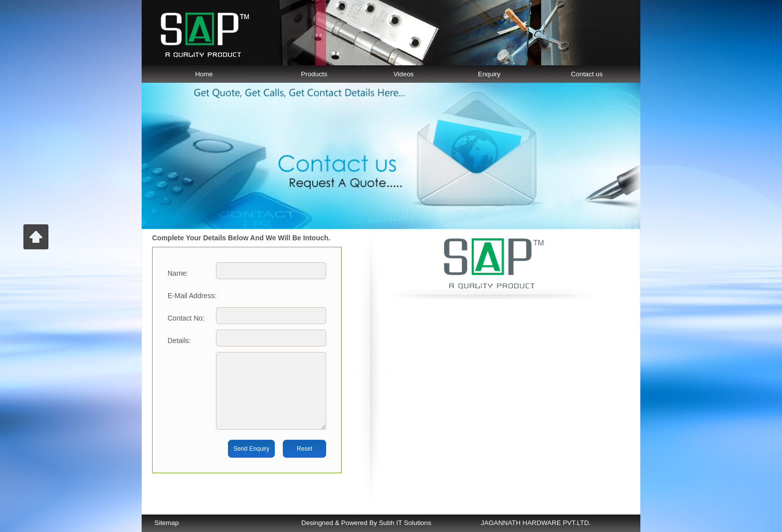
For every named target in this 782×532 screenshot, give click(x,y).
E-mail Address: (192, 296)
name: (178, 273)
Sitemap (167, 523)
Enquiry (489, 74)
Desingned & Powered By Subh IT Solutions (366, 523)
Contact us (587, 74)
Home (204, 74)
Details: (179, 341)
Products (314, 74)
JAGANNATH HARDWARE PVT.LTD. (536, 523)
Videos (404, 74)
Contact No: (186, 318)
